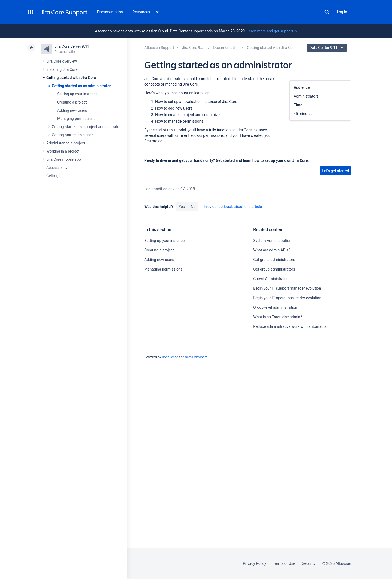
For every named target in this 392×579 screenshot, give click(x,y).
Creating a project (72, 102)
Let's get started (336, 171)
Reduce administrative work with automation (290, 326)
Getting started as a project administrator (86, 127)
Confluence (170, 357)
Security (309, 563)
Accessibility (57, 168)
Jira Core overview (62, 61)
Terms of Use (284, 563)
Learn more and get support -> (272, 31)
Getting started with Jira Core (71, 78)
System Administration (272, 241)
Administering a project (66, 143)
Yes (182, 207)
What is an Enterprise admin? (278, 317)
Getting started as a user (72, 135)
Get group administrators (274, 260)
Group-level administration (275, 307)
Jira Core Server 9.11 (72, 46)
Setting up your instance (77, 94)
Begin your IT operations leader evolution (287, 298)
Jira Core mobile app (64, 159)
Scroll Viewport (196, 357)
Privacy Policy (254, 563)
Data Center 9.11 (328, 48)
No (193, 207)
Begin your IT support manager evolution (287, 288)
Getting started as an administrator (81, 86)
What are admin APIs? (272, 250)
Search (327, 12)
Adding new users (72, 110)
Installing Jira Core (62, 69)
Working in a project (63, 151)
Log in (342, 12)
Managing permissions (76, 119)
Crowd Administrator (270, 279)
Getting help (56, 176)
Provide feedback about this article (233, 207)
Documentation (110, 12)
